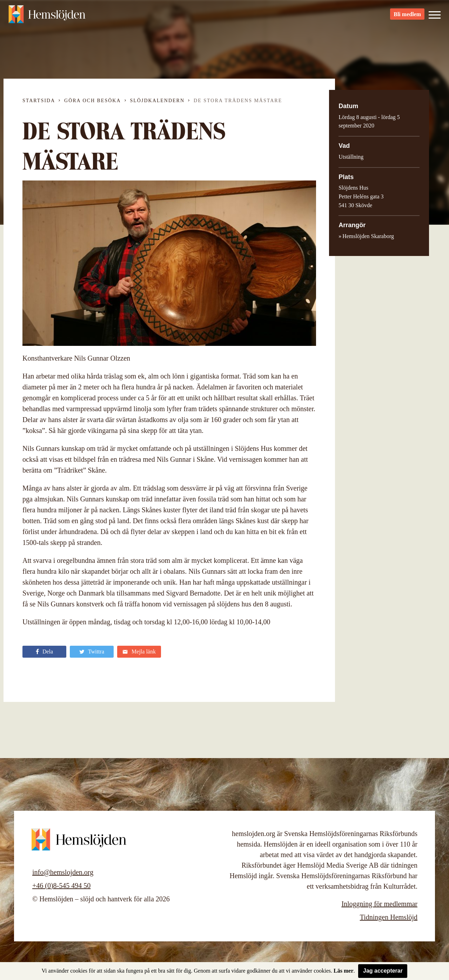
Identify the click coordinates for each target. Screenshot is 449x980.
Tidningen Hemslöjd (389, 917)
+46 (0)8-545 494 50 (61, 886)
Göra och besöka (92, 101)
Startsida (39, 101)
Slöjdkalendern (158, 101)
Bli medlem (407, 18)
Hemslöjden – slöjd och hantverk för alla (47, 18)
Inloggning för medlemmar (379, 904)
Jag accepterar (383, 971)
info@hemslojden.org (63, 872)
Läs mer (343, 971)
